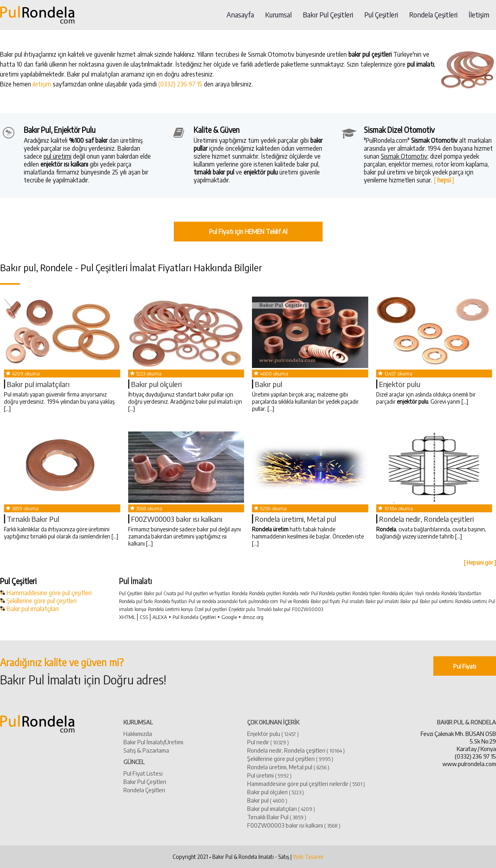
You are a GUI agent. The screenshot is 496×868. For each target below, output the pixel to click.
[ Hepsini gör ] (480, 562)
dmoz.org (253, 617)
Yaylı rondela (427, 593)
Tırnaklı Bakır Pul (33, 519)
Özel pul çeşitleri (211, 609)
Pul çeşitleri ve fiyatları (208, 593)
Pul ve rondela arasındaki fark (218, 601)
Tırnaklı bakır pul (274, 609)
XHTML (127, 617)
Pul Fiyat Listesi (143, 773)
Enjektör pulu (400, 384)
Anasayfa (240, 15)
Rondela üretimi (471, 601)
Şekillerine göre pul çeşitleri (42, 601)
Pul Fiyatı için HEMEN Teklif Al (248, 232)
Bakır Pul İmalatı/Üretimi (153, 742)
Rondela (240, 593)
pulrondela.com (263, 601)
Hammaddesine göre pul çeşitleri (49, 593)
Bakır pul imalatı (382, 601)
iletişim (42, 84)
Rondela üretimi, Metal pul (295, 519)
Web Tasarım (308, 857)
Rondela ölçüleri (398, 593)
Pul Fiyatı (465, 666)
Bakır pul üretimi (437, 601)
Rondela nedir (296, 593)
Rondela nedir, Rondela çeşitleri (426, 519)
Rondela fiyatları (171, 601)
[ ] (444, 180)
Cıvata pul (174, 593)
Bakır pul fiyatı (325, 601)
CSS (144, 617)
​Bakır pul (268, 384)
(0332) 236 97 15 (180, 84)
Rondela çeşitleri (265, 593)
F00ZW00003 (308, 609)
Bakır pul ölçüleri (156, 384)
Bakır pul (153, 593)
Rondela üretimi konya (170, 609)
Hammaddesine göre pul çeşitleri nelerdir (306, 783)
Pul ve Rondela (294, 601)
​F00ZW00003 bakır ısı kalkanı (177, 519)
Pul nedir (268, 742)
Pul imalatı (353, 601)
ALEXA (160, 617)
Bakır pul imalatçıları (33, 609)
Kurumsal (278, 15)
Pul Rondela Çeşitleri (194, 617)
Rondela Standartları (461, 593)
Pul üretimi (269, 775)
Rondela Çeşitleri (433, 15)
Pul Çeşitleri (381, 15)
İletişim (479, 15)
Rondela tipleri (366, 593)
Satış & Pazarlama (146, 750)
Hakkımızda (138, 733)
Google (229, 617)
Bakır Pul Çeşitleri (328, 15)
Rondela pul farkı (136, 601)
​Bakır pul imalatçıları (38, 384)
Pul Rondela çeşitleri (331, 593)
